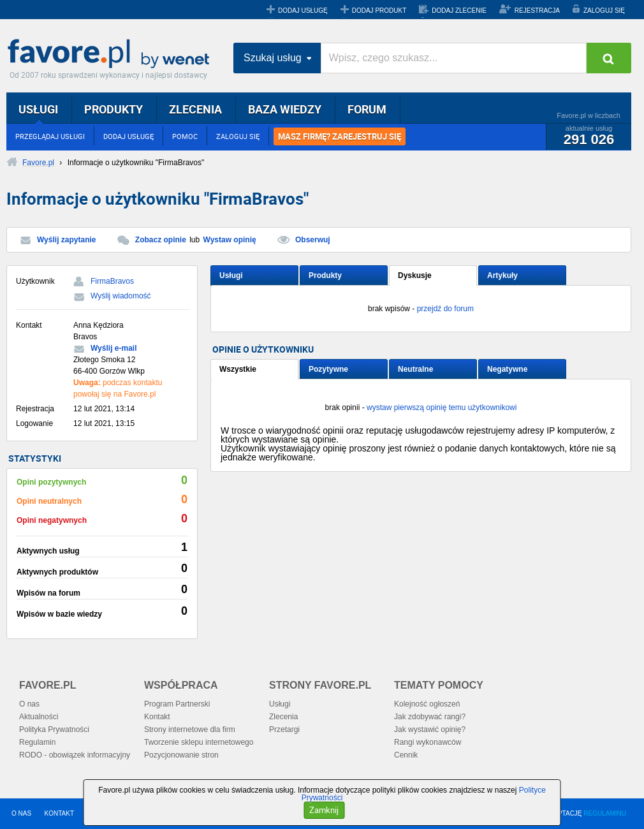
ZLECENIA (195, 109)
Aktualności (39, 717)
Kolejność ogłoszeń (427, 704)
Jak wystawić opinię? (430, 730)
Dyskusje (415, 275)
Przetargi (284, 730)
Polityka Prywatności (54, 730)
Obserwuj (313, 240)
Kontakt (157, 717)
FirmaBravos (112, 281)
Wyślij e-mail (113, 348)
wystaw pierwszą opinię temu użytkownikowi (442, 407)
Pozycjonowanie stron (181, 755)
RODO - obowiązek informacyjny (75, 755)
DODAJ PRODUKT (379, 11)
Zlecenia (283, 717)
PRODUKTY (113, 109)
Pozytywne (328, 369)
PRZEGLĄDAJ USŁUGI (50, 136)
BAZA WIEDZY (285, 109)
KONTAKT (59, 813)
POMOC (185, 136)
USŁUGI (38, 109)
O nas (29, 704)
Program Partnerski (177, 704)
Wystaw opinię (230, 240)
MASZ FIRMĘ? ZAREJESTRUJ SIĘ (340, 136)
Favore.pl (112, 54)
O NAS (21, 813)
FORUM (367, 109)
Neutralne (415, 369)
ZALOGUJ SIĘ (604, 11)
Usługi (231, 275)
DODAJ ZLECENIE (459, 11)
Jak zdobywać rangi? (430, 717)
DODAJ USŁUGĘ (303, 11)
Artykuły (502, 275)
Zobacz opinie (161, 240)
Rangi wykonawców (428, 742)
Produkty (325, 275)
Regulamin (37, 742)
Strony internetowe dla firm (190, 730)
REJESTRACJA (537, 11)
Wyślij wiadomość (121, 296)
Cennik (406, 755)
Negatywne (507, 369)
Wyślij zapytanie (66, 240)
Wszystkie (238, 369)
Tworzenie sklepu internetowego (199, 742)
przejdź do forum (445, 309)
